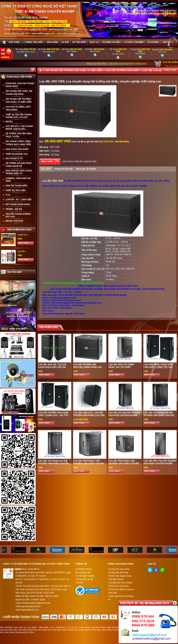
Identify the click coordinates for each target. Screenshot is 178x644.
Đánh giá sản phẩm (86, 169)
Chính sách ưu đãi (84, 579)
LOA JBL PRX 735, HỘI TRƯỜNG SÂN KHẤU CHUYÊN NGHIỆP (160, 462)
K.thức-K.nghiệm (134, 42)
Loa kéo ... (22, 251)
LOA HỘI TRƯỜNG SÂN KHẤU (122, 70)
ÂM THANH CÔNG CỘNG (69, 630)
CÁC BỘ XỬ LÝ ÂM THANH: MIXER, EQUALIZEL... (19, 128)
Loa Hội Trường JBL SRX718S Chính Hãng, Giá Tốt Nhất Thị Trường (87, 367)
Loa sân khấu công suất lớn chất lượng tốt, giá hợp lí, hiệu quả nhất (158, 367)
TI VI (8, 195)
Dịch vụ (94, 42)
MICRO (9, 122)
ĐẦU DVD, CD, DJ (22, 628)
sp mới (65, 42)
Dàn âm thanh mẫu (16, 186)
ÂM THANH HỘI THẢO (47, 630)
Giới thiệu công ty (84, 569)
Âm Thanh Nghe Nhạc (18, 204)
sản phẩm (52, 42)
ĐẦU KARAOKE (6, 628)
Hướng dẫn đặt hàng (118, 572)
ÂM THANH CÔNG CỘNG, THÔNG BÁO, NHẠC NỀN (19, 143)
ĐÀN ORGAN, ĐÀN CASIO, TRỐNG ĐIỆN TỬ (19, 172)
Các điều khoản (116, 579)
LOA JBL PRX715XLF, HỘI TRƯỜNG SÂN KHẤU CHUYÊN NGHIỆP (124, 464)
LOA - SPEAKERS (58, 628)
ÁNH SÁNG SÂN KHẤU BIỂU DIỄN (19, 632)
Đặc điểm (46, 169)
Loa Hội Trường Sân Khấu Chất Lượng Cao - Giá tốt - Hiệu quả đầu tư (54, 415)
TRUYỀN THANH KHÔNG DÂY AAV (18, 215)
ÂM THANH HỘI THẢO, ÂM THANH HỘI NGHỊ (19, 93)
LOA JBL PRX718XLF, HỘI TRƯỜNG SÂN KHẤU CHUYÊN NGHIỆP (88, 464)
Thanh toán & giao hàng (120, 576)
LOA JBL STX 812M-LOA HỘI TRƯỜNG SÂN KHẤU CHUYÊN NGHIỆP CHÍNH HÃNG (53, 464)
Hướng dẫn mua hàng (119, 569)
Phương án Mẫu (111, 42)
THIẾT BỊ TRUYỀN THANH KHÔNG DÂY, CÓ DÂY (19, 116)
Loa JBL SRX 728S (53, 181)
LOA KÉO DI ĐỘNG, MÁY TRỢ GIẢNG (18, 108)
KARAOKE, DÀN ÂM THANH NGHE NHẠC (20, 85)
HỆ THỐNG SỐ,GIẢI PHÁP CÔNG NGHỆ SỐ (19, 165)
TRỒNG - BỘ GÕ (14, 209)
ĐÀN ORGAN (113, 628)
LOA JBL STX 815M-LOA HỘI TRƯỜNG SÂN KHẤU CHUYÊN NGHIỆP (159, 415)
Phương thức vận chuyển (120, 583)
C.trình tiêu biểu (33, 42)
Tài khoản (153, 42)
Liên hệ (166, 42)
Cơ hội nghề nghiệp (85, 576)
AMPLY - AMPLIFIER (40, 628)
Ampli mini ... (24, 235)
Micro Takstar (14, 221)
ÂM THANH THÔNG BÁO (91, 630)
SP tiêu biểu (79, 42)
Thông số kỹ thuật (63, 169)
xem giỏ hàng (172, 66)
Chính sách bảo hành (118, 586)
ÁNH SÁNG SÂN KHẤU (17, 149)
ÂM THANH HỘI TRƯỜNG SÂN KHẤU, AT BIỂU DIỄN (19, 100)
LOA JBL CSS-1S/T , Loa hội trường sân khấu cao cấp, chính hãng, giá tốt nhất (89, 415)
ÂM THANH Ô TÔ (14, 159)
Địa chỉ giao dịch (84, 572)
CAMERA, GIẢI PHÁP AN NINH (18, 180)
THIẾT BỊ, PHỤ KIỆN (16, 190)
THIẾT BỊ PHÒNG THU (17, 154)
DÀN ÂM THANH (99, 628)
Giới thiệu (14, 42)
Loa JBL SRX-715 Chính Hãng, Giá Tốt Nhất (121, 366)
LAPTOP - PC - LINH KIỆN (18, 200)
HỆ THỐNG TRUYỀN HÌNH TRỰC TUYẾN (19, 135)
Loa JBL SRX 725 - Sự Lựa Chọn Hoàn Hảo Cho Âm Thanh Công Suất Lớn (52, 367)
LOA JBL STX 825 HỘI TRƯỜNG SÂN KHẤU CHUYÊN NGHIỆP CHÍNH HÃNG (124, 415)
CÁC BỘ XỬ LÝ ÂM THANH (78, 628)
